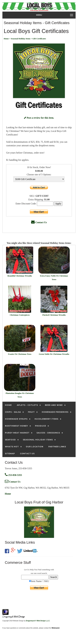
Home (8, 494)
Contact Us (39, 222)
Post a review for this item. (39, 118)
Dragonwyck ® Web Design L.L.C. (38, 621)
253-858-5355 (13, 475)
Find (40, 570)
